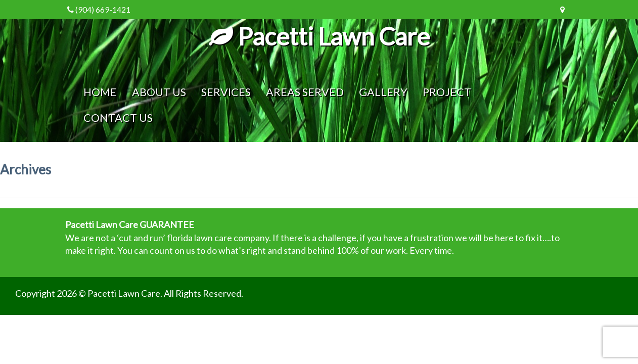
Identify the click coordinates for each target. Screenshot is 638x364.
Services (226, 92)
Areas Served (305, 92)
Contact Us (118, 118)
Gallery (383, 92)
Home (100, 92)
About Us (159, 92)
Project (447, 92)
